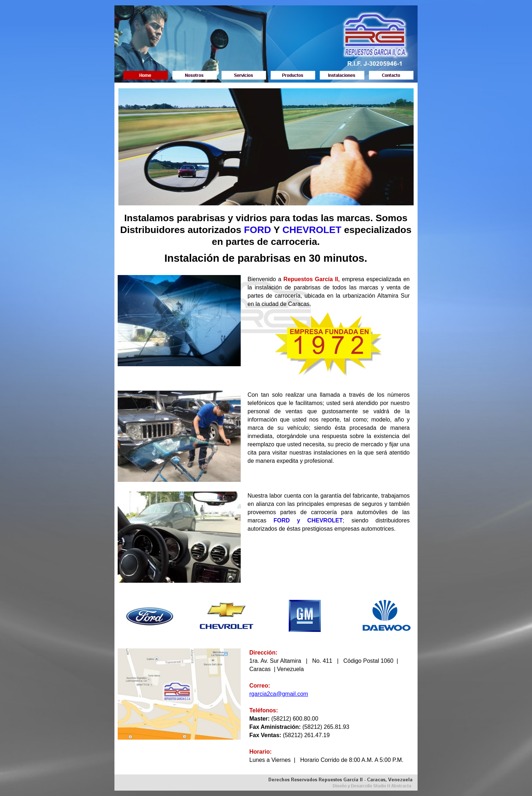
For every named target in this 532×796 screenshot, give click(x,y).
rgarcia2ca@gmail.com (279, 694)
